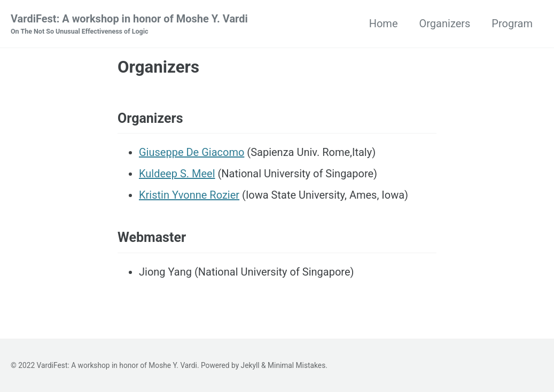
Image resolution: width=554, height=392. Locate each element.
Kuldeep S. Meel (177, 174)
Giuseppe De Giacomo (192, 152)
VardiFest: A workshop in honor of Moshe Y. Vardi (129, 25)
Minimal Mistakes (296, 365)
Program (512, 23)
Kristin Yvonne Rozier (189, 195)
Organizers (445, 23)
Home (384, 23)
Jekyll (250, 365)
